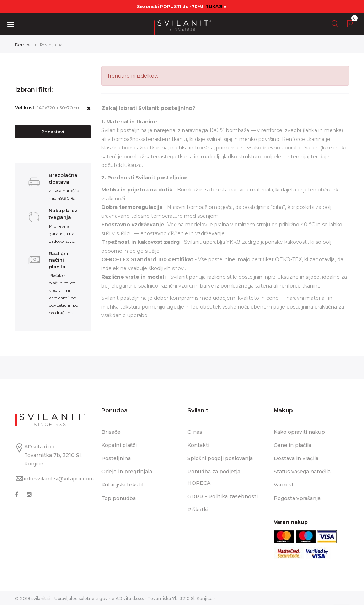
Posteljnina (116, 458)
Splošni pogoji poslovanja (220, 458)
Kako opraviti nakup (299, 432)
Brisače (111, 432)
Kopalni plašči (119, 445)
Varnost (284, 485)
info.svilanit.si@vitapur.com (59, 478)
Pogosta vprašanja (297, 498)
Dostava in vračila (296, 458)
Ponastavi (53, 132)
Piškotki (198, 509)
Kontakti (198, 445)
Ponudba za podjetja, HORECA (214, 477)
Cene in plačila (293, 445)
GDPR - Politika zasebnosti (223, 496)
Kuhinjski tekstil (122, 485)
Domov (23, 44)
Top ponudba (119, 498)
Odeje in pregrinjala (127, 472)
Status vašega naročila (302, 472)
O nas (195, 432)
